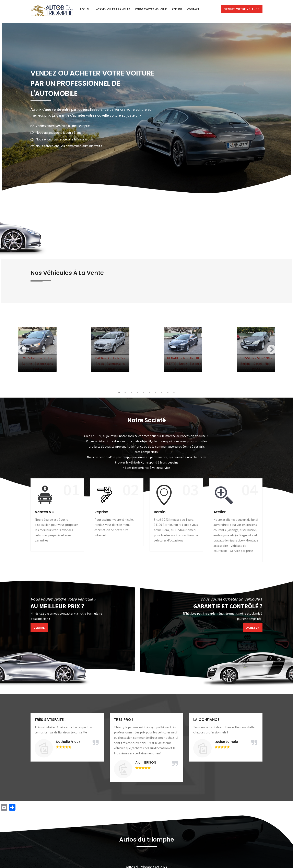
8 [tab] (162, 392)
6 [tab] (150, 392)
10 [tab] (174, 392)
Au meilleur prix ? (57, 606)
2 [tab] (125, 392)
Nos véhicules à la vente (113, 9)
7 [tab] (156, 392)
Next (271, 350)
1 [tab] (119, 392)
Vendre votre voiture (242, 9)
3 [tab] (131, 392)
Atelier (177, 9)
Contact (193, 9)
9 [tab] (168, 392)
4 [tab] (137, 392)
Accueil (85, 9)
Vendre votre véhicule (151, 9)
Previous (22, 350)
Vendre (39, 628)
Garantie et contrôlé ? (228, 606)
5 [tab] (143, 392)
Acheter (253, 628)
